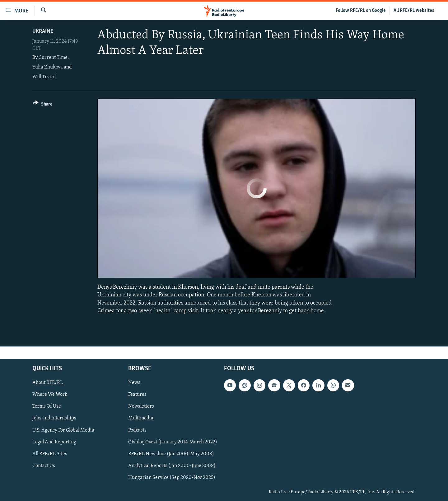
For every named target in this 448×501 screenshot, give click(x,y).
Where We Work (50, 395)
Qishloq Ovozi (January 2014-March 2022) (173, 442)
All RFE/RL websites (414, 11)
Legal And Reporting (54, 442)
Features (137, 395)
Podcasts (137, 430)
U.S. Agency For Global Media (63, 430)
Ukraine (43, 31)
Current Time (53, 58)
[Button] (42, 105)
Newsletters (141, 406)
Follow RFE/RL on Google (361, 11)
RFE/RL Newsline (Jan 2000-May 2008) (171, 454)
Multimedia (141, 418)
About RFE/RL (48, 383)
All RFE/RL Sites (50, 454)
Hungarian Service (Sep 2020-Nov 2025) (172, 478)
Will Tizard (44, 77)
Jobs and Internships (54, 418)
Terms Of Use (47, 406)
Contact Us (44, 466)
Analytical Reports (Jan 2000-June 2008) (172, 466)
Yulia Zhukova (48, 67)
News (134, 383)
